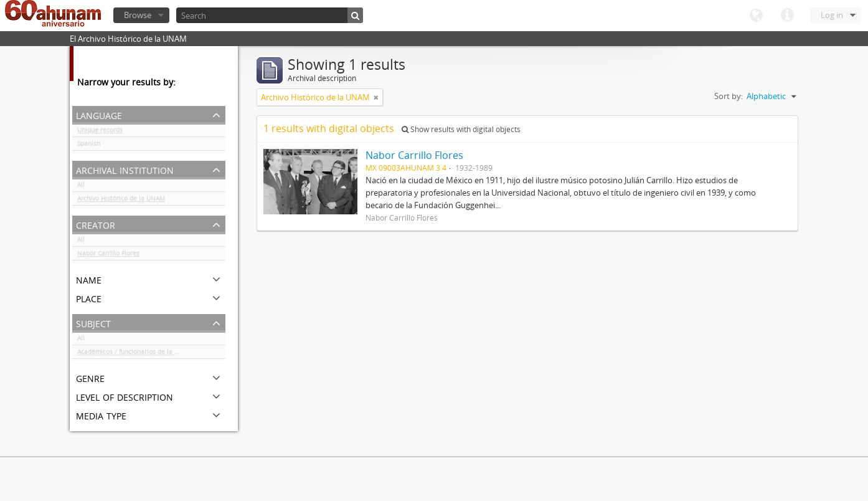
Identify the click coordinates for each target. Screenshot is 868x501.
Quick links (787, 16)
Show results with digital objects (461, 129)
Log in (832, 15)
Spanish (89, 146)
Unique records (100, 132)
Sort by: (729, 96)
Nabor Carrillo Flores (108, 255)
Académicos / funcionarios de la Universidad (144, 354)
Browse (138, 15)
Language (756, 16)
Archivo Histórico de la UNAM (121, 201)
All (81, 187)
